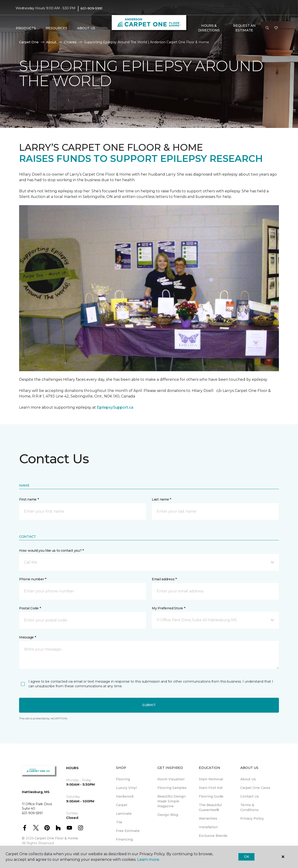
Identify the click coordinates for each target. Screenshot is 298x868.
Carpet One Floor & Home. (57, 838)
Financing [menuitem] (124, 839)
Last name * (161, 499)
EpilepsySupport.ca (115, 407)
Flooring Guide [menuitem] (211, 796)
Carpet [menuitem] (122, 805)
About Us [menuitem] (248, 779)
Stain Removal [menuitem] (211, 779)
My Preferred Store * (168, 608)
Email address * (164, 579)
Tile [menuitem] (119, 822)
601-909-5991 (91, 8)
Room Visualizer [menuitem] (171, 779)
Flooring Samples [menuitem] (172, 788)
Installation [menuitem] (208, 827)
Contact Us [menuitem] (250, 796)
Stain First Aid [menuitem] (211, 788)
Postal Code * (30, 608)
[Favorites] (276, 28)
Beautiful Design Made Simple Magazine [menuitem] (171, 801)
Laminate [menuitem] (124, 814)
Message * (27, 637)
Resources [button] (56, 28)
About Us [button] (86, 28)
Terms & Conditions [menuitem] (249, 807)
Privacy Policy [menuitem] (252, 818)
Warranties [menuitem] (208, 818)
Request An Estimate (244, 28)
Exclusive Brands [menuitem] (213, 836)
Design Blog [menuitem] (168, 815)
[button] (267, 28)
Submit (149, 705)
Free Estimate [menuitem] (128, 831)
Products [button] (26, 28)
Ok (246, 857)
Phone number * (33, 579)
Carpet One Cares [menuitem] (255, 788)
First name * (29, 499)
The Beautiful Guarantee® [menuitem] (210, 807)
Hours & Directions (209, 28)
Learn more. (148, 860)
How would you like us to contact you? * (51, 551)
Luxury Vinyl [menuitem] (126, 788)
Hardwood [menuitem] (125, 796)
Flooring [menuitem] (123, 779)
